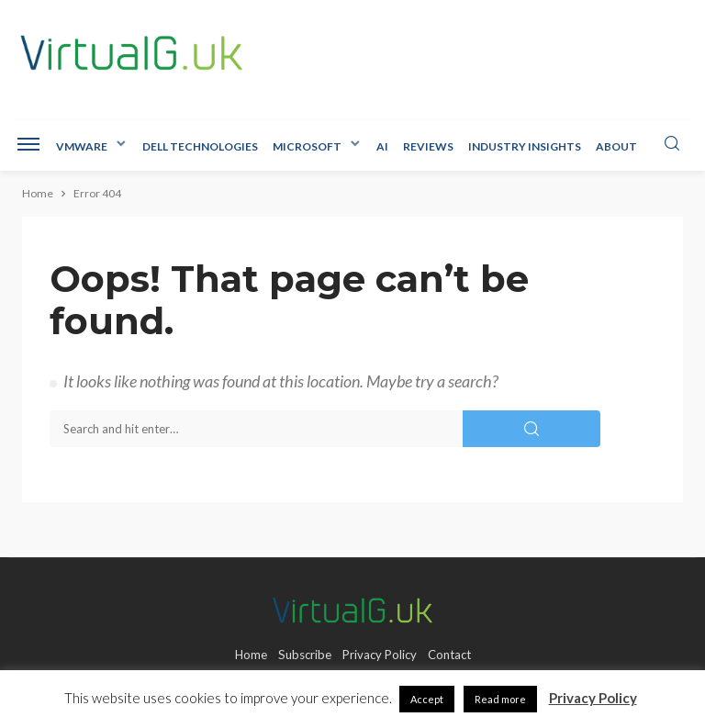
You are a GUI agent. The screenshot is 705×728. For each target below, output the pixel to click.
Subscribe (305, 655)
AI (382, 146)
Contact (449, 655)
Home (251, 655)
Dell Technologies (200, 146)
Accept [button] (427, 699)
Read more (500, 699)
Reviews (428, 146)
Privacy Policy (380, 655)
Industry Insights (525, 146)
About (616, 146)
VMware (82, 146)
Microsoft (307, 146)
